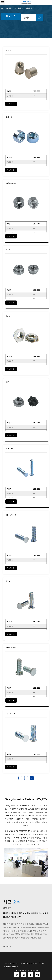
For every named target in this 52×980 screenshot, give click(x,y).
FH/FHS (10, 449)
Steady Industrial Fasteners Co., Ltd (19, 806)
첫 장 (3, 8)
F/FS (8, 316)
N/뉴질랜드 (11, 183)
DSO (8, 51)
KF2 (8, 250)
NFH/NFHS (11, 515)
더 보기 (11, 104)
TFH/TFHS (11, 714)
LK (7, 382)
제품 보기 (11, 16)
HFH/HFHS (11, 648)
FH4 (8, 581)
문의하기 (33, 18)
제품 (9, 8)
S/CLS (9, 117)
